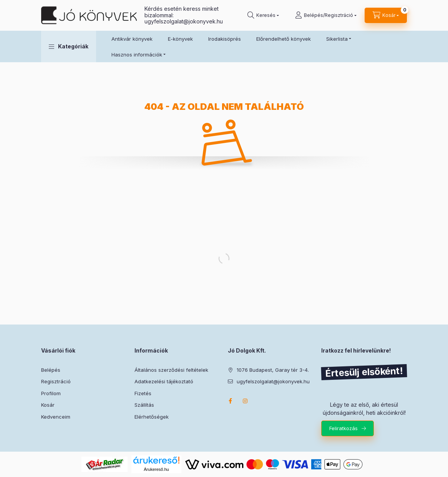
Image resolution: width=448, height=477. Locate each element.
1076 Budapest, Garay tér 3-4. (273, 370)
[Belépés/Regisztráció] (326, 15)
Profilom (51, 393)
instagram (246, 401)
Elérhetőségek (152, 417)
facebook (230, 401)
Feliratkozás (343, 428)
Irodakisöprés (225, 39)
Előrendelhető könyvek (284, 39)
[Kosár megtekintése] (386, 15)
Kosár (48, 405)
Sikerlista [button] (337, 39)
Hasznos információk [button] (137, 55)
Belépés (51, 370)
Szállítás (144, 405)
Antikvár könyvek (132, 39)
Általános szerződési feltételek (171, 370)
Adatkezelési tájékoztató (164, 381)
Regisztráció (56, 381)
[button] (69, 46)
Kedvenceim (56, 417)
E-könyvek (180, 39)
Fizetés (143, 393)
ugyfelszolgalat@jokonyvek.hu (184, 21)
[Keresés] (263, 15)
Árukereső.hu (156, 469)
